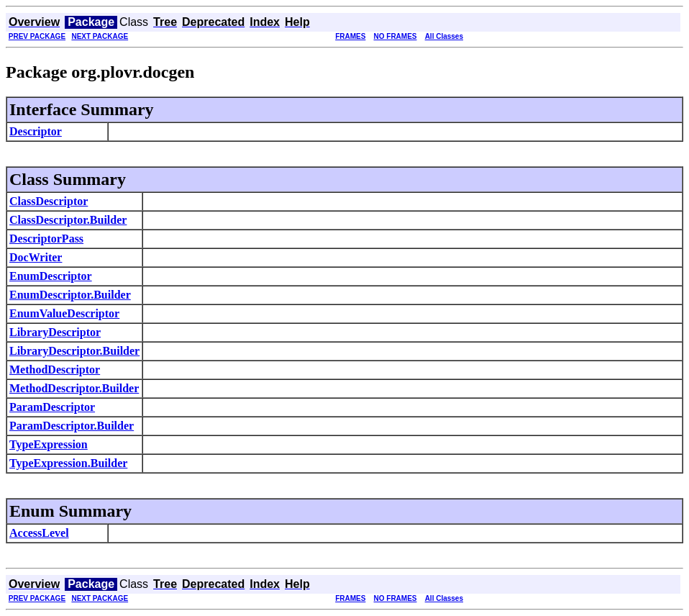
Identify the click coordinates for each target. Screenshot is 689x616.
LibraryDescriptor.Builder (74, 351)
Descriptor (36, 131)
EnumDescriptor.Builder (70, 295)
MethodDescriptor (55, 370)
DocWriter (36, 257)
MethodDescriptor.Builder (74, 388)
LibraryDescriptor (55, 332)
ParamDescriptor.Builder (72, 426)
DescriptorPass (46, 239)
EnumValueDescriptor (64, 313)
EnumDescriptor (51, 276)
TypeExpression (49, 444)
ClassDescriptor (49, 201)
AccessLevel (39, 533)
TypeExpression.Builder (68, 463)
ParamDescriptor (52, 407)
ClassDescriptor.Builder (68, 220)
